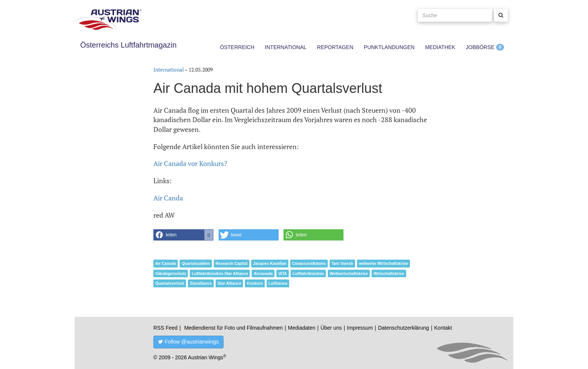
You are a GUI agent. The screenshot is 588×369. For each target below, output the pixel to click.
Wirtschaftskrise (389, 273)
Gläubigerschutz (171, 273)
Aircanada (263, 273)
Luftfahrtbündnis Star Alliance (220, 273)
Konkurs (255, 283)
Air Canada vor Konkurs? (190, 163)
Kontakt (443, 328)
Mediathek (440, 47)
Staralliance (201, 283)
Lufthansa (278, 283)
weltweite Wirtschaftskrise (383, 263)
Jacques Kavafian (270, 263)
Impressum (360, 328)
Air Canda (168, 198)
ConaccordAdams (309, 263)
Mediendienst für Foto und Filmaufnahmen (233, 328)
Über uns (331, 328)
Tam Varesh (342, 263)
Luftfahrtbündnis (308, 273)
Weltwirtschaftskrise (349, 273)
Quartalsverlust (170, 283)
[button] (183, 235)
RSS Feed (166, 328)
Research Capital (232, 263)
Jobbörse (480, 47)
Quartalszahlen (196, 263)
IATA (283, 273)
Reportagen (335, 47)
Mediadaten (302, 328)
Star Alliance (229, 283)
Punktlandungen (389, 47)
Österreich (237, 47)
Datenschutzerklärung (403, 328)
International (286, 47)
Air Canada (166, 263)
